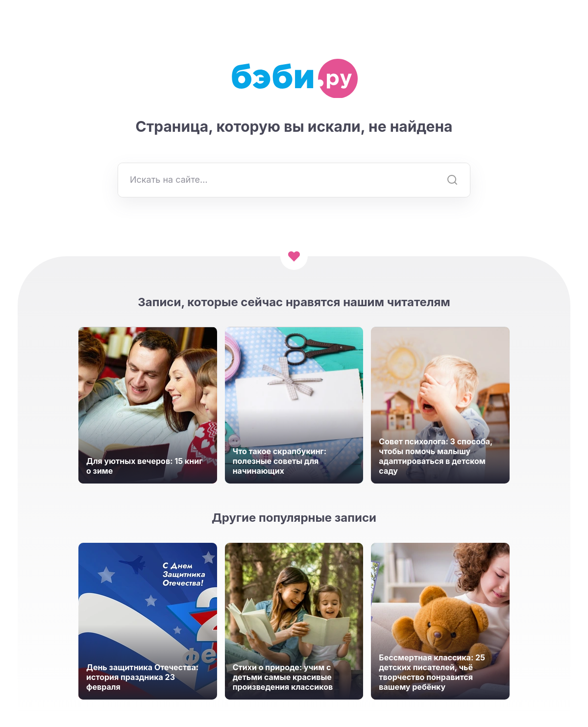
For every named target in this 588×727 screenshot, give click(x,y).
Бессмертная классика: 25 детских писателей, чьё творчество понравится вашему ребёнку (432, 672)
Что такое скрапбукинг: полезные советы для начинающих (280, 461)
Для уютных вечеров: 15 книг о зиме (144, 466)
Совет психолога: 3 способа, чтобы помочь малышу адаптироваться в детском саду (436, 456)
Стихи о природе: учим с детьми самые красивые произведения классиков (283, 677)
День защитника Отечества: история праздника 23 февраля (142, 677)
